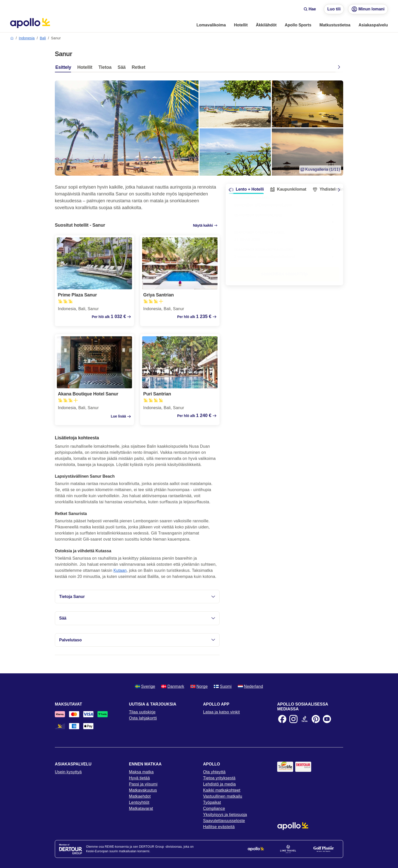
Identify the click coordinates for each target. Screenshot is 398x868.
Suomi (223, 686)
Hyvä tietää (139, 778)
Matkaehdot (140, 796)
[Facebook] (282, 719)
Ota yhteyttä (214, 772)
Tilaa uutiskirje (142, 712)
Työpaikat (212, 802)
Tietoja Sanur (137, 597)
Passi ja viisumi (143, 784)
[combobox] (284, 222)
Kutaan (120, 570)
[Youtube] (327, 719)
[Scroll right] (339, 190)
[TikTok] (305, 719)
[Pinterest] (316, 719)
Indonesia (27, 38)
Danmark (173, 686)
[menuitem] (211, 25)
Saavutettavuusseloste (224, 821)
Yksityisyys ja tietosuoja (225, 815)
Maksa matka (141, 772)
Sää (137, 618)
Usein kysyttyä (68, 772)
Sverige (145, 686)
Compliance (214, 808)
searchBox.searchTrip (284, 274)
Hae (310, 9)
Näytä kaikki (205, 225)
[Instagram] (293, 719)
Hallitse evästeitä (219, 827)
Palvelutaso (137, 640)
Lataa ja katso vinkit (221, 712)
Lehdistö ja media (219, 784)
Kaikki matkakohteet (222, 790)
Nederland (251, 686)
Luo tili (334, 9)
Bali (43, 38)
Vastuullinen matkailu (223, 796)
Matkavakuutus (143, 790)
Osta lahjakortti (143, 718)
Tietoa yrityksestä (219, 778)
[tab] (64, 69)
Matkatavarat (141, 808)
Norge (199, 686)
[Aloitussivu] (30, 23)
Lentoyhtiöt (139, 802)
